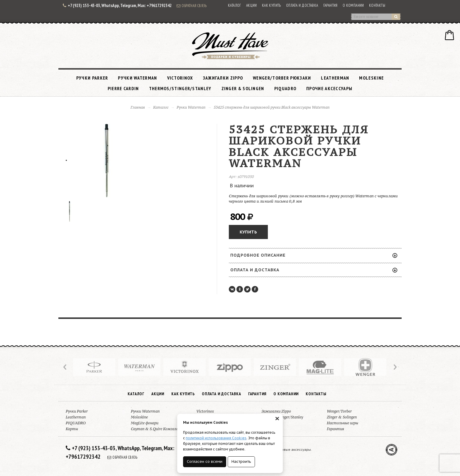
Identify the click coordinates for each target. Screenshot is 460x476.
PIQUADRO (285, 88)
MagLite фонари (145, 423)
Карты (72, 429)
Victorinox (180, 78)
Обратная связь (192, 6)
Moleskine (371, 78)
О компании (353, 5)
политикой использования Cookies (216, 438)
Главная (138, 107)
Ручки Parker (92, 78)
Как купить (272, 5)
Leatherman (335, 78)
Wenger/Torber (339, 411)
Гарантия (330, 5)
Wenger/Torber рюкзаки (282, 78)
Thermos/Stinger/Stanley (180, 88)
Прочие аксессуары (329, 88)
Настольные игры (343, 423)
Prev (65, 367)
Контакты (377, 5)
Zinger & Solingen (243, 88)
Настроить (241, 461)
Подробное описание (314, 255)
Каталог (235, 5)
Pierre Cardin (123, 88)
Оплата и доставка (302, 5)
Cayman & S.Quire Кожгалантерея (161, 429)
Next (395, 367)
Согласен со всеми (205, 461)
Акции (252, 5)
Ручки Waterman (137, 78)
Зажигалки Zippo (223, 78)
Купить (248, 232)
